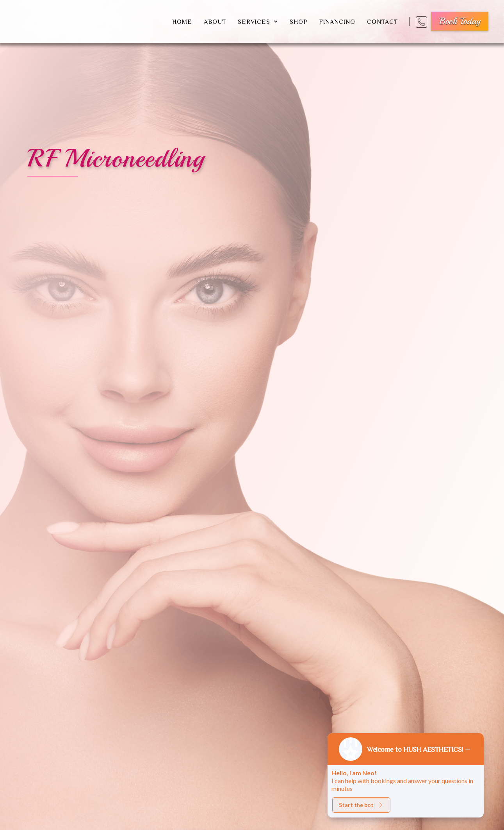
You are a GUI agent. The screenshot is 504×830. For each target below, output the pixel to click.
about (215, 21)
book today (460, 21)
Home (182, 21)
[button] (258, 21)
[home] (84, 21)
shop (298, 21)
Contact (382, 21)
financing (337, 21)
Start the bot (361, 805)
